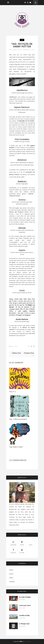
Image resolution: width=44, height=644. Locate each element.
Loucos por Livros (25, 605)
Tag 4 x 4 (12, 391)
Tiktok (31, 543)
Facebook (13, 551)
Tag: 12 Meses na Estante (18, 419)
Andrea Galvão (17, 50)
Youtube (22, 551)
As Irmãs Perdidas (25, 597)
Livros (11, 574)
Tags (22, 40)
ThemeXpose (27, 641)
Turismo (12, 582)
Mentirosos (13, 97)
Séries (11, 578)
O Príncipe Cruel (24, 624)
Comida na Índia (24, 615)
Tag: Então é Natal (16, 447)
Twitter (22, 543)
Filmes (11, 570)
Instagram (13, 543)
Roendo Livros (25, 62)
